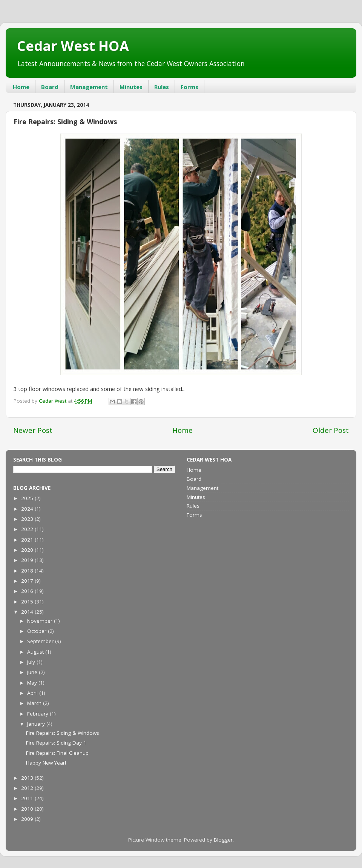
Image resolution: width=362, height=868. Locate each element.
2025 (28, 498)
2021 (28, 540)
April (33, 693)
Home (21, 87)
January (37, 724)
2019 (28, 560)
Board (50, 87)
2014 (28, 612)
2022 (28, 529)
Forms (189, 87)
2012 (28, 788)
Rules (162, 87)
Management (89, 87)
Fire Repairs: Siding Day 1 (56, 743)
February (38, 714)
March (35, 703)
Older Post (331, 430)
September (41, 641)
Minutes (131, 87)
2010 (28, 809)
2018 (28, 571)
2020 (28, 550)
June (33, 672)
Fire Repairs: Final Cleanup (57, 753)
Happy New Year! (46, 763)
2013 (28, 778)
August (36, 652)
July (32, 662)
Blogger (223, 840)
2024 (28, 509)
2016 (28, 591)
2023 (28, 519)
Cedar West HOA (73, 46)
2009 (28, 819)
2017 (28, 581)
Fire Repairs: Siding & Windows (63, 733)
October (38, 631)
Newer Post (33, 430)
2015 (28, 602)
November (41, 621)
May (33, 683)
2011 (28, 798)
